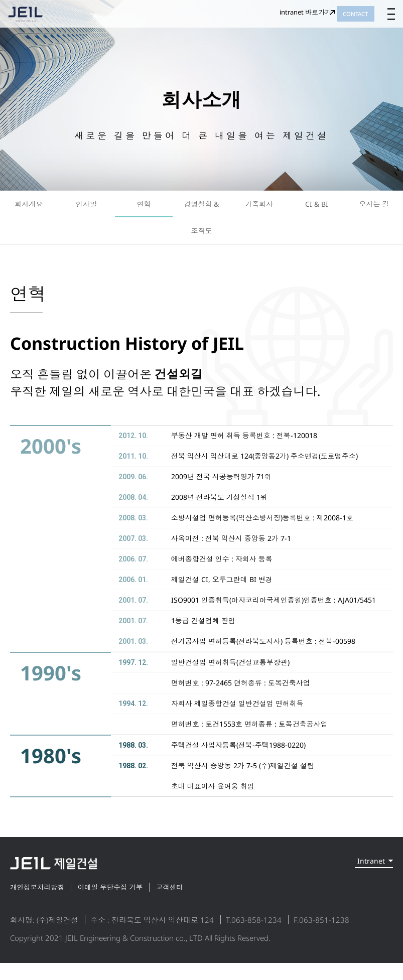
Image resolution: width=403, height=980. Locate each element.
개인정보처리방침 (42, 904)
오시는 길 (374, 208)
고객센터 (207, 904)
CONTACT (343, 20)
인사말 (86, 208)
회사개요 (29, 208)
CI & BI (317, 208)
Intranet (360, 881)
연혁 (144, 208)
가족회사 (259, 208)
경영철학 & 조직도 (201, 226)
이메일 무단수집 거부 (132, 904)
